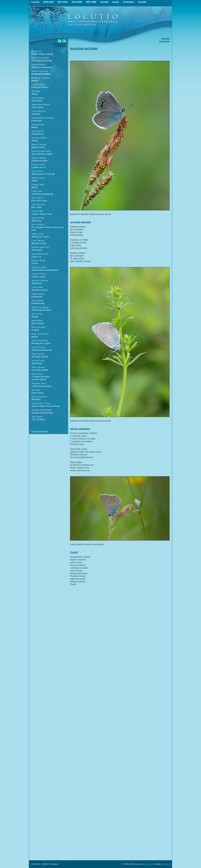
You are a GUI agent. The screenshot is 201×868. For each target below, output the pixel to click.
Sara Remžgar (38, 327)
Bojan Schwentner (40, 334)
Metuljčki (36, 399)
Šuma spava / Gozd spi (43, 174)
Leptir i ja (36, 257)
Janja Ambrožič (39, 65)
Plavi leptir (37, 250)
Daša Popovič (38, 294)
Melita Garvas (38, 178)
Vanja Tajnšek (38, 367)
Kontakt (142, 2)
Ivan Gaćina (37, 171)
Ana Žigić (36, 390)
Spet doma (37, 363)
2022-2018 (48, 2)
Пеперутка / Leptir (41, 343)
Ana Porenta (37, 301)
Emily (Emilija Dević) (41, 151)
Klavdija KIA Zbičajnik (42, 410)
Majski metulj (38, 147)
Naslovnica (37, 51)
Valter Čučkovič (39, 145)
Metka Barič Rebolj (40, 105)
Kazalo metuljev (40, 432)
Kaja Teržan (37, 374)
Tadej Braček (38, 125)
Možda (35, 317)
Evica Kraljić (37, 211)
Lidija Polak (37, 287)
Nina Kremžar (38, 218)
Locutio (35, 2)
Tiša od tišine (38, 419)
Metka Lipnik (37, 234)
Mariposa (36, 221)
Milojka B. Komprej (40, 78)
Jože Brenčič (38, 131)
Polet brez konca (40, 87)
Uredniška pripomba (42, 61)
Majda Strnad (38, 354)
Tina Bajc (36, 91)
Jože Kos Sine (38, 205)
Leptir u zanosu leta (42, 214)
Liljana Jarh (37, 191)
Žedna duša (37, 393)
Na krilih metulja (40, 357)
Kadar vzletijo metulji (42, 54)
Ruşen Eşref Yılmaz (41, 403)
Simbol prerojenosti (42, 350)
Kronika (104, 2)
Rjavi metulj (37, 323)
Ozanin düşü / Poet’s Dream (46, 406)
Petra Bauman (38, 111)
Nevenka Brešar (39, 138)
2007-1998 (91, 2)
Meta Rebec (37, 321)
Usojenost (37, 121)
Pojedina (36, 114)
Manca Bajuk (38, 98)
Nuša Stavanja (38, 347)
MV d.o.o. (166, 864)
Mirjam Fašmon (39, 158)
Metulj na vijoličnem (42, 67)
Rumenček (37, 101)
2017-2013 (63, 2)
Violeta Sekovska (40, 341)
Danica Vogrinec (39, 397)
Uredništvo (128, 2)
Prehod (35, 330)
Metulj (35, 81)
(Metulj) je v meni (40, 237)
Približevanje (38, 303)
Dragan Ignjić (38, 185)
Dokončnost (38, 134)
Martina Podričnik (40, 281)
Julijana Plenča (39, 274)
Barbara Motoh (39, 261)
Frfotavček (37, 297)
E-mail (148, 864)
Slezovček (37, 283)
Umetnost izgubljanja (42, 194)
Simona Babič (38, 85)
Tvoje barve (37, 107)
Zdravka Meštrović (40, 247)
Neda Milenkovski (40, 254)
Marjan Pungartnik (40, 58)
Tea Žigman (37, 417)
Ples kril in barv (39, 201)
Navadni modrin (42, 74)
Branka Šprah (38, 361)
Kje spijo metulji (40, 370)
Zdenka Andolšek (40, 71)
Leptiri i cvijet (38, 277)
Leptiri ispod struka (41, 386)
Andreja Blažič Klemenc (43, 118)
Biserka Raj (37, 314)
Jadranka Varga (39, 383)
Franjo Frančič (38, 165)
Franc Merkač (38, 241)
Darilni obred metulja (42, 413)
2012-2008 (77, 2)
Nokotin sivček (39, 243)
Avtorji (116, 2)
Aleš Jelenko (37, 198)
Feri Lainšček (38, 224)
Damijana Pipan (39, 267)
